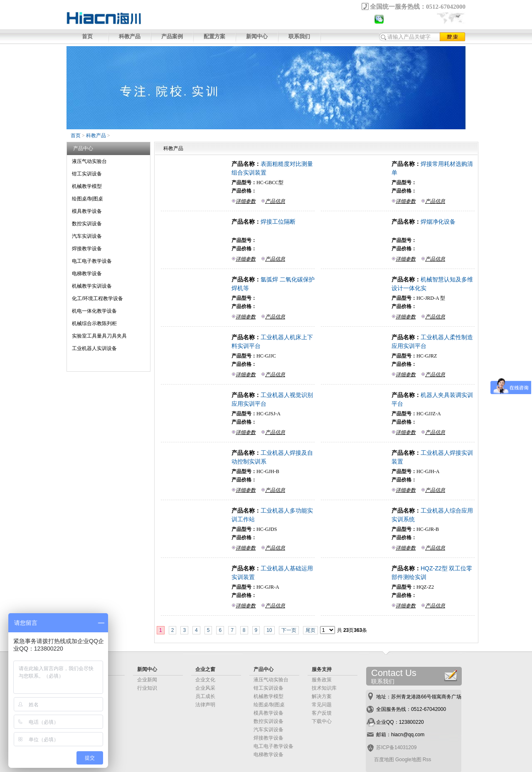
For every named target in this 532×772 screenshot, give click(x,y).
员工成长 (205, 696)
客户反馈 (322, 713)
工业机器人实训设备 (94, 348)
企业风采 (205, 688)
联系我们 (299, 36)
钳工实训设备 (87, 174)
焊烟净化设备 (438, 222)
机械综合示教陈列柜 (94, 323)
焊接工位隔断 (278, 222)
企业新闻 (147, 680)
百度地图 (384, 760)
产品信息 (275, 201)
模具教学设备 (87, 211)
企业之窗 (205, 669)
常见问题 (322, 705)
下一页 (289, 630)
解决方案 (322, 696)
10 (269, 630)
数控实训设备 (87, 224)
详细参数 (246, 201)
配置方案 (214, 36)
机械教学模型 (87, 186)
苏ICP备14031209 (396, 747)
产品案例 (172, 36)
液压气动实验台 (89, 161)
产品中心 (264, 669)
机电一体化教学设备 (94, 311)
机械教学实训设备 (92, 286)
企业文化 (205, 680)
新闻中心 (257, 36)
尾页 (310, 630)
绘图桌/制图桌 (87, 199)
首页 (87, 36)
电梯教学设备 (87, 274)
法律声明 (205, 705)
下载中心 (322, 721)
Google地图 (408, 760)
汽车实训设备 (87, 236)
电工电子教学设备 (92, 261)
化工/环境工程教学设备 (97, 298)
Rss (427, 760)
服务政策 (322, 680)
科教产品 (130, 36)
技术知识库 (324, 688)
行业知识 (147, 688)
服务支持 (322, 669)
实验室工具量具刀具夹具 (99, 336)
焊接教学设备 (87, 249)
